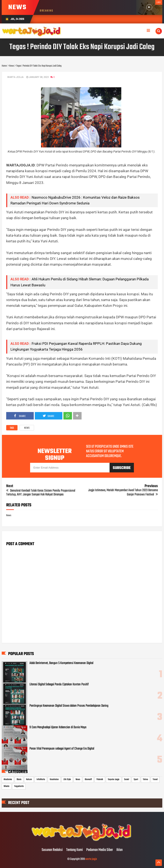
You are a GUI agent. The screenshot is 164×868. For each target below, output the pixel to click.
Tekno (145, 779)
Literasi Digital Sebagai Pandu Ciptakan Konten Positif (59, 684)
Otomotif (88, 779)
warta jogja (91, 859)
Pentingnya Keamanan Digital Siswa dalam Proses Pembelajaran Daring (69, 706)
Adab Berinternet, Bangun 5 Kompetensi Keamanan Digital (61, 663)
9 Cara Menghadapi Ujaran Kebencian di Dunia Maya (58, 727)
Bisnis (19, 779)
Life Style (67, 779)
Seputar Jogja (114, 779)
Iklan (119, 850)
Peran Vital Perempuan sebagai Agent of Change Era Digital (62, 749)
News (27, 428)
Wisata (7, 786)
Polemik (100, 779)
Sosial (127, 779)
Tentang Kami (75, 850)
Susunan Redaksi (52, 850)
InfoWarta (41, 779)
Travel (155, 779)
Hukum (29, 779)
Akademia (8, 779)
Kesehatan (54, 779)
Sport (136, 779)
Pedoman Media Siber (100, 850)
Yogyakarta (19, 786)
